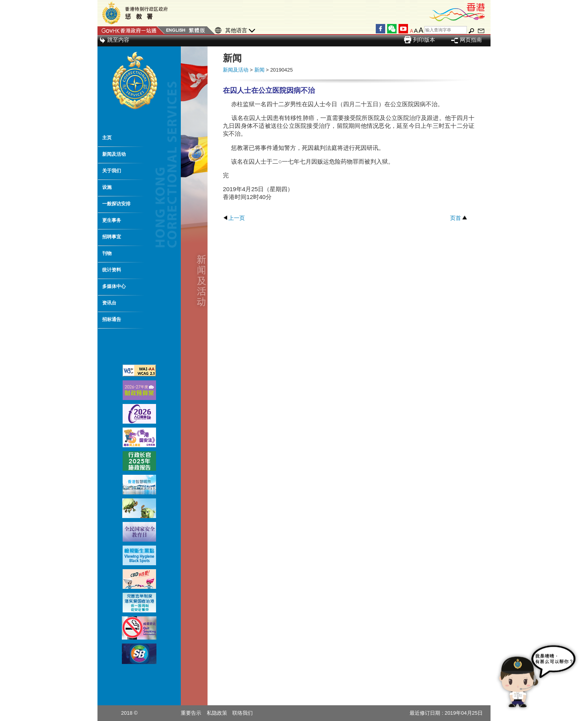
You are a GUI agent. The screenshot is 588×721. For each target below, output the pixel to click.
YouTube (403, 29)
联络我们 (243, 713)
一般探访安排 (116, 204)
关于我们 (112, 171)
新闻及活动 (114, 154)
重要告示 (191, 713)
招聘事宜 (112, 237)
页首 (456, 218)
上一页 (237, 218)
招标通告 (112, 319)
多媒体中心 (114, 286)
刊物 (107, 253)
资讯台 (109, 303)
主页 (107, 138)
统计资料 (112, 270)
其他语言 (240, 30)
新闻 (259, 70)
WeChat (392, 29)
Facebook (380, 29)
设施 (107, 187)
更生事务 (112, 220)
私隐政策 (217, 713)
